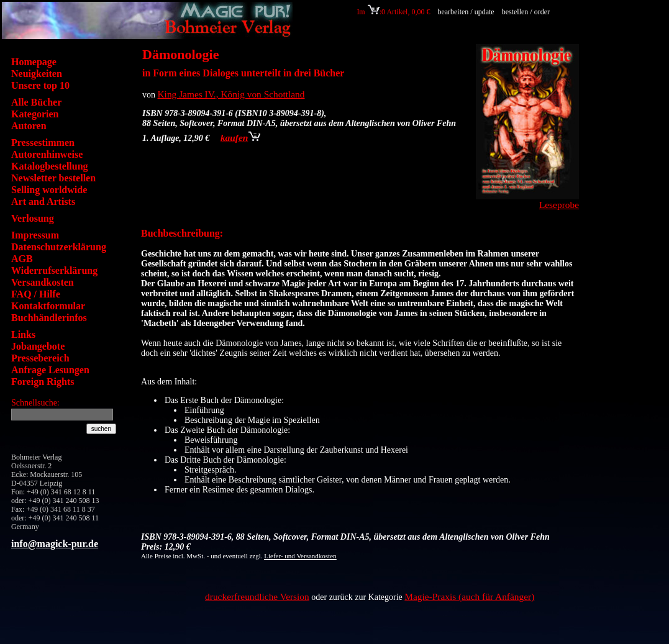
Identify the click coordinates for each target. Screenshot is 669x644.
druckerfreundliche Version (257, 596)
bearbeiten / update (466, 12)
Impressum (35, 235)
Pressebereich (40, 358)
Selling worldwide (49, 190)
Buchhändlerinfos (49, 318)
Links (23, 334)
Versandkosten (43, 282)
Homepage (34, 62)
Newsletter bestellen (53, 178)
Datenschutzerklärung (59, 247)
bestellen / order (527, 12)
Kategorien (35, 114)
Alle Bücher (36, 102)
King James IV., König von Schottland (231, 94)
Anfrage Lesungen (50, 370)
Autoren (29, 126)
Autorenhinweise (47, 154)
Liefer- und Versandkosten (300, 556)
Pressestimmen (43, 143)
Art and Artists (43, 202)
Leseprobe (559, 205)
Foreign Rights (43, 382)
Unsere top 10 (40, 85)
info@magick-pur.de (55, 544)
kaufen (240, 138)
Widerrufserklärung (54, 270)
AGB (22, 259)
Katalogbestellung (50, 166)
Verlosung (33, 218)
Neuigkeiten (37, 74)
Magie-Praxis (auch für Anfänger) (469, 596)
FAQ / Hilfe (36, 294)
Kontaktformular (48, 306)
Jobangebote (38, 346)
